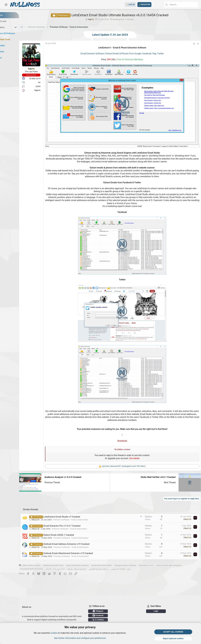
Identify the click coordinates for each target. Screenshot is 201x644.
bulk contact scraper (47, 555)
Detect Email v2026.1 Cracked (75, 524)
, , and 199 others (130, 456)
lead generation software (141, 555)
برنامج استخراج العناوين (143, 558)
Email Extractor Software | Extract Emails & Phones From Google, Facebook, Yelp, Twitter (129, 54)
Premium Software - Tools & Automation (87, 509)
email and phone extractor (93, 555)
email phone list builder (118, 555)
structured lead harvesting (75, 558)
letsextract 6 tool (162, 555)
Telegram (114, 611)
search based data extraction (49, 558)
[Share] (191, 44)
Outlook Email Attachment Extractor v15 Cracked (84, 542)
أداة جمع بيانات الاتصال (99, 558)
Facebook (114, 615)
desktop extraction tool (69, 555)
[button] (6, 5)
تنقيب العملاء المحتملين (165, 558)
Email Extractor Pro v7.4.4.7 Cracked (78, 515)
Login (162, 611)
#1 (195, 44)
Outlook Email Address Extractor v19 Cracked (82, 533)
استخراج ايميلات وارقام (121, 558)
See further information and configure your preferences (80, 638)
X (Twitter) (114, 620)
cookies (54, 633)
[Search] (175, 5)
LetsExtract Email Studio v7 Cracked (78, 506)
